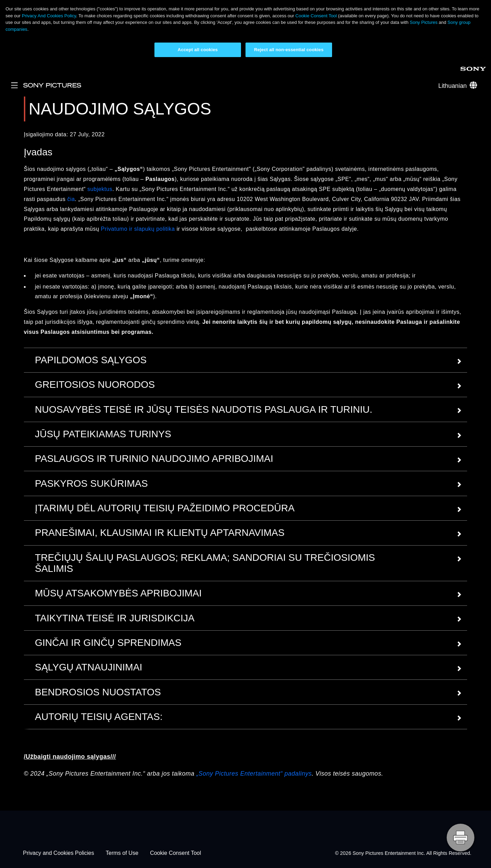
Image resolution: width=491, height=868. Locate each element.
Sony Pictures (423, 22)
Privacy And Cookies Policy (49, 16)
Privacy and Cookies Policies (58, 853)
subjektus (100, 189)
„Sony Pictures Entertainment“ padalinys (254, 774)
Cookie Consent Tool (316, 16)
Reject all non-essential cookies (289, 50)
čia (71, 199)
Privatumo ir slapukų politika (138, 229)
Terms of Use (122, 853)
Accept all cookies (198, 50)
